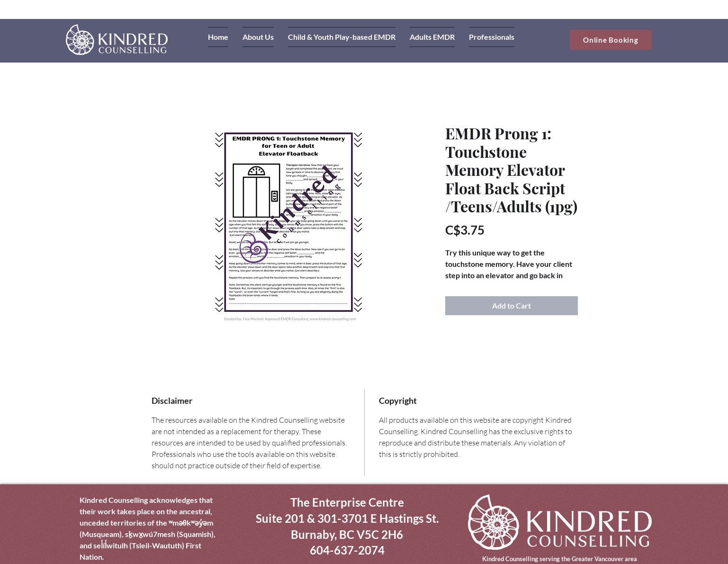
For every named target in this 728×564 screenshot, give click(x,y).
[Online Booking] (611, 40)
